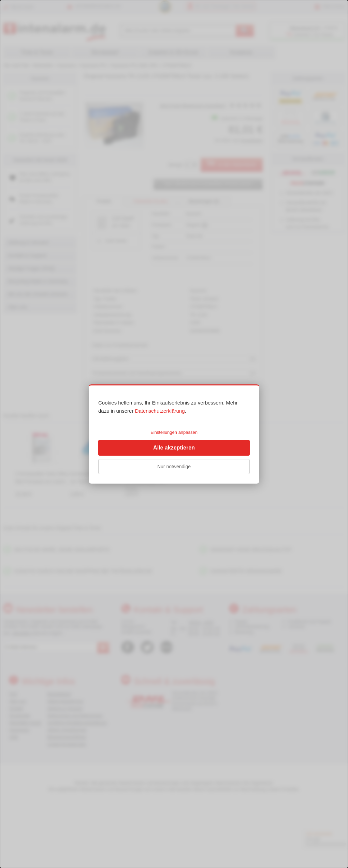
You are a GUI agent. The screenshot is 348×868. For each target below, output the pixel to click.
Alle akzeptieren (174, 448)
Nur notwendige (174, 467)
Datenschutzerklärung (160, 411)
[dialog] (174, 434)
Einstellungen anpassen (174, 432)
